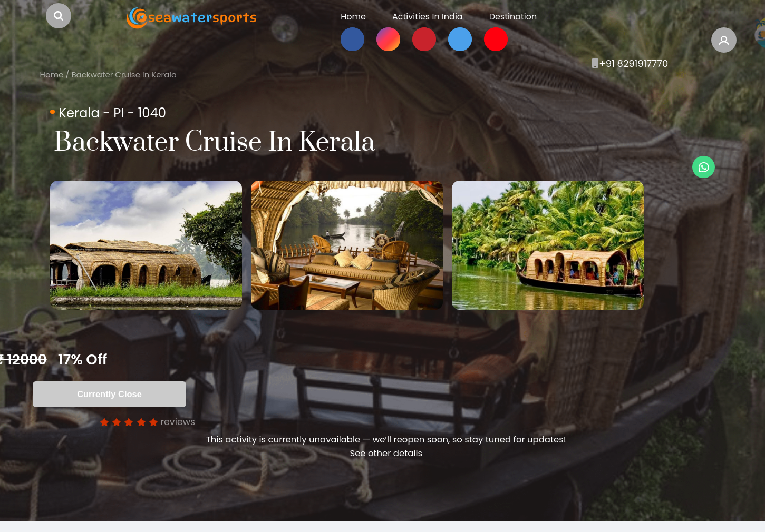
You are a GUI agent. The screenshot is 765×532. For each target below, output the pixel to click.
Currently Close (109, 404)
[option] (157, 250)
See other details (386, 463)
